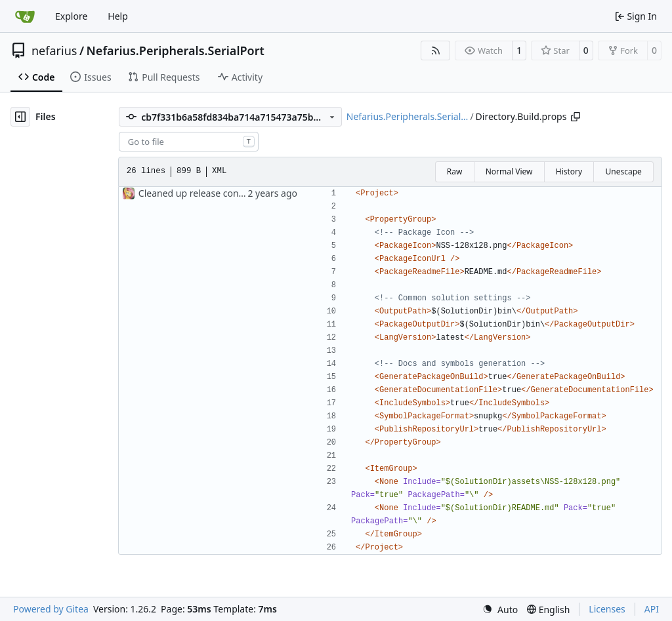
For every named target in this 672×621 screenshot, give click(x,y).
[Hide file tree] (20, 117)
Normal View (509, 171)
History (569, 171)
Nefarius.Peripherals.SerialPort (176, 50)
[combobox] (189, 142)
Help (118, 16)
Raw (455, 171)
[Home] (25, 16)
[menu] (500, 610)
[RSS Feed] (436, 50)
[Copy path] (576, 117)
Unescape (623, 171)
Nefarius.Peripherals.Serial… (408, 116)
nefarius (54, 50)
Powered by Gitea (51, 609)
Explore (71, 16)
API (652, 609)
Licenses (607, 609)
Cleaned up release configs (197, 193)
